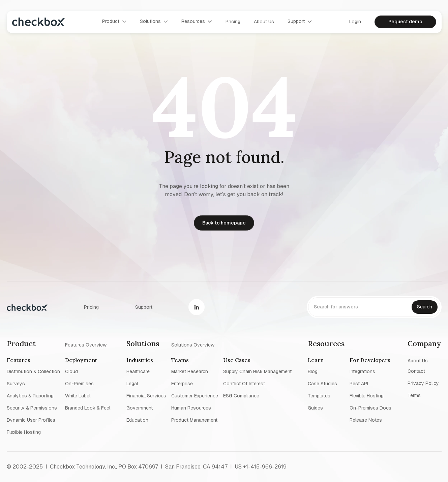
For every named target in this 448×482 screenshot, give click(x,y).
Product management (194, 420)
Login (355, 22)
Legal (132, 384)
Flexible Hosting (24, 432)
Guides (315, 408)
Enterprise (182, 384)
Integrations (362, 371)
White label (78, 396)
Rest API (359, 384)
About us (264, 22)
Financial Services (146, 396)
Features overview (86, 344)
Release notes (366, 420)
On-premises (79, 384)
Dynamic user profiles (31, 420)
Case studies (322, 384)
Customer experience (195, 396)
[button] (114, 22)
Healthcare (138, 371)
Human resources (191, 408)
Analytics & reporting (30, 396)
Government (140, 408)
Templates (319, 396)
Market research (190, 371)
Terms (414, 395)
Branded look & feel (88, 408)
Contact (416, 371)
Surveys (16, 384)
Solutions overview (193, 344)
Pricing (233, 22)
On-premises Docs (370, 408)
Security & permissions (32, 408)
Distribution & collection (33, 371)
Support (144, 307)
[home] (39, 22)
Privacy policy (423, 383)
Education (137, 420)
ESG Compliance (241, 396)
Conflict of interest (244, 384)
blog (313, 371)
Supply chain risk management (257, 371)
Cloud (71, 371)
